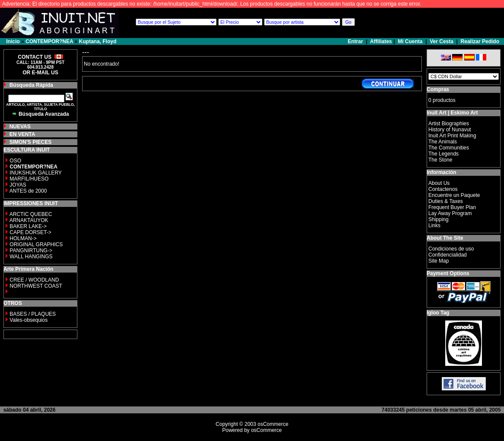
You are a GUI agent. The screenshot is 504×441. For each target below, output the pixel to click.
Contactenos (443, 189)
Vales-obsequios (29, 320)
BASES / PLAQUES (33, 314)
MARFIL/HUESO (29, 179)
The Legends (443, 154)
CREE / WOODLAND (33, 280)
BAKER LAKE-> (28, 226)
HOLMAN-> (23, 238)
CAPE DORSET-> (30, 232)
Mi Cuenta (410, 41)
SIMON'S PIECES (31, 142)
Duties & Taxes (446, 201)
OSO (15, 161)
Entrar (356, 41)
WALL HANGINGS (31, 257)
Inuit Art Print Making (452, 136)
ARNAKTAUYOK (29, 220)
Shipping (439, 219)
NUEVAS (20, 127)
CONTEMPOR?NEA (49, 41)
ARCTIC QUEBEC (31, 214)
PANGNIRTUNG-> (31, 251)
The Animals (443, 142)
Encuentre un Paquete (454, 195)
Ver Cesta (442, 41)
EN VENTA (22, 134)
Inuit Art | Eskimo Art (452, 113)
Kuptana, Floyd (98, 41)
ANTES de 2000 (28, 191)
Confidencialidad (448, 255)
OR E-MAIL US (40, 73)
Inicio (13, 41)
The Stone (440, 160)
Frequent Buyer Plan (452, 207)
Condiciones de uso (451, 249)
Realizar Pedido (480, 41)
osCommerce (273, 424)
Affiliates (381, 41)
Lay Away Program (450, 213)
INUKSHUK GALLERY (36, 173)
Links (434, 225)
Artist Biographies (449, 124)
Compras (438, 89)
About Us (439, 183)
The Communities (449, 148)
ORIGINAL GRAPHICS (36, 244)
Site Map (439, 261)
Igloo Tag (438, 313)
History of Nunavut (450, 130)
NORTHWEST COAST (35, 286)
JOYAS (18, 185)
